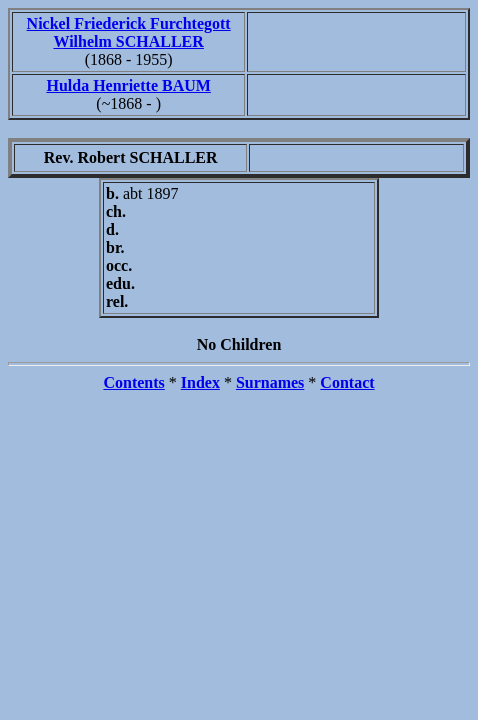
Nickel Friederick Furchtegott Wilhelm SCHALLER (129, 32)
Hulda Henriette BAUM (128, 85)
